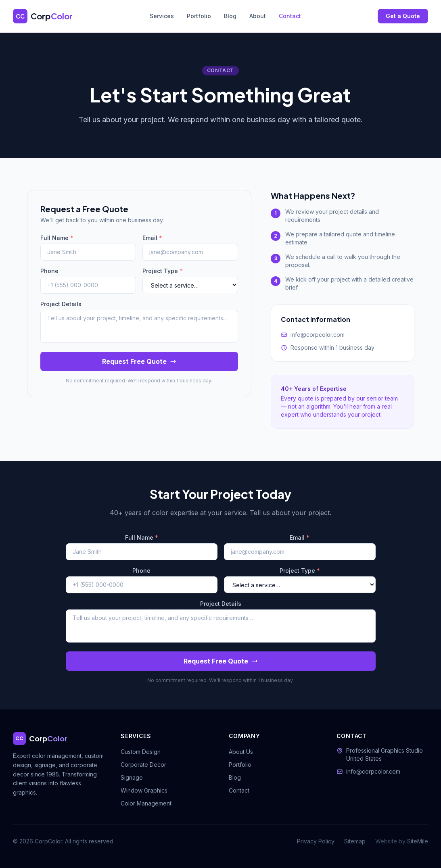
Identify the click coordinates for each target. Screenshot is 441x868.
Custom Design (141, 752)
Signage (132, 777)
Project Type (163, 271)
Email (152, 238)
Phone (49, 271)
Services (162, 16)
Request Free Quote (139, 361)
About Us (241, 752)
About (258, 16)
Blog (230, 16)
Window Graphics (144, 790)
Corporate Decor (143, 765)
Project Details (61, 304)
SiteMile (418, 841)
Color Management (146, 803)
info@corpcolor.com (318, 335)
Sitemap (355, 841)
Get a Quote (403, 16)
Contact (290, 16)
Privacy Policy (316, 841)
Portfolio (199, 16)
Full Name (57, 238)
